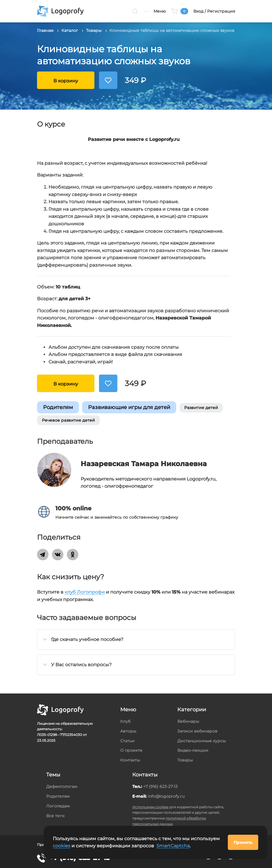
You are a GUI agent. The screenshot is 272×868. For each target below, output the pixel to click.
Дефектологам (62, 786)
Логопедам (58, 806)
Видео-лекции (193, 750)
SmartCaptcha (173, 846)
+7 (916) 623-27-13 (160, 786)
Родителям (58, 407)
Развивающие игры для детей (129, 407)
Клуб (125, 721)
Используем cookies (150, 807)
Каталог (70, 30)
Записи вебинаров (197, 731)
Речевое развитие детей (68, 420)
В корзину (66, 81)
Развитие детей (201, 408)
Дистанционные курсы (202, 741)
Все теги (55, 816)
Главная (45, 30)
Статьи (127, 741)
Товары (94, 30)
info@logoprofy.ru (166, 796)
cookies (62, 846)
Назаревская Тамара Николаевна (144, 464)
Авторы (128, 731)
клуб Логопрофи (85, 592)
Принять (243, 842)
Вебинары (188, 721)
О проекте (131, 750)
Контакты (130, 760)
